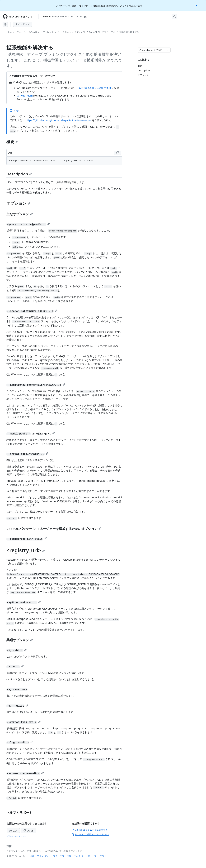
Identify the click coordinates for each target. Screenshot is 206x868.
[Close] (197, 5)
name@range (39, 434)
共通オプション (20, 640)
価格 (69, 856)
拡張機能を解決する (129, 32)
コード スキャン (66, 32)
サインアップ (23, 24)
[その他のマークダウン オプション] (168, 50)
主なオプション (20, 214)
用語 (32, 856)
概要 (12, 142)
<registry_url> (26, 550)
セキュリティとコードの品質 (22, 32)
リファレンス (47, 32)
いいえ (28, 830)
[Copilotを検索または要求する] (126, 17)
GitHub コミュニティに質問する (90, 830)
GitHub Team (25, 96)
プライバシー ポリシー (16, 836)
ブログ (103, 856)
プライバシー (44, 856)
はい (13, 830)
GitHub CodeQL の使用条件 (95, 88)
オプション (18, 203)
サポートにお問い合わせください (90, 834)
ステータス (59, 856)
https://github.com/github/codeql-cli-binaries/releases (59, 120)
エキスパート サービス (85, 856)
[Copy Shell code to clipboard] (117, 153)
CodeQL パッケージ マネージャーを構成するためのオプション (54, 529)
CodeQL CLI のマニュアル (102, 32)
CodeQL (81, 32)
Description (19, 174)
